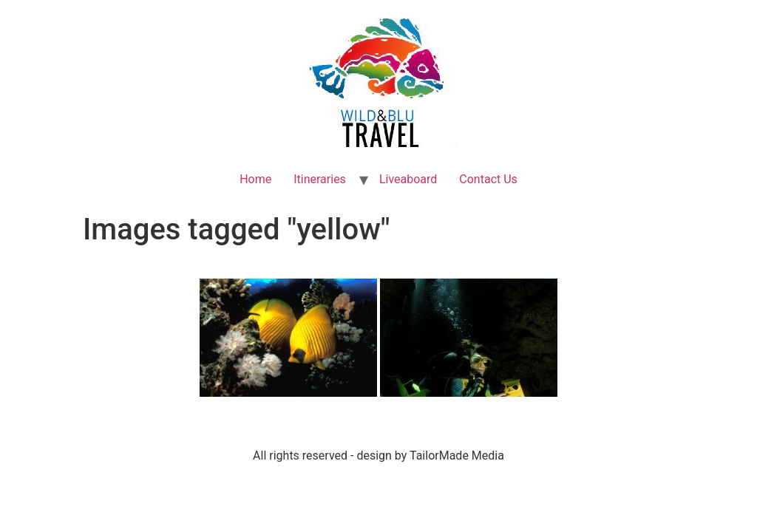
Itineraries (320, 179)
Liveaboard (408, 179)
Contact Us (488, 179)
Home (255, 179)
